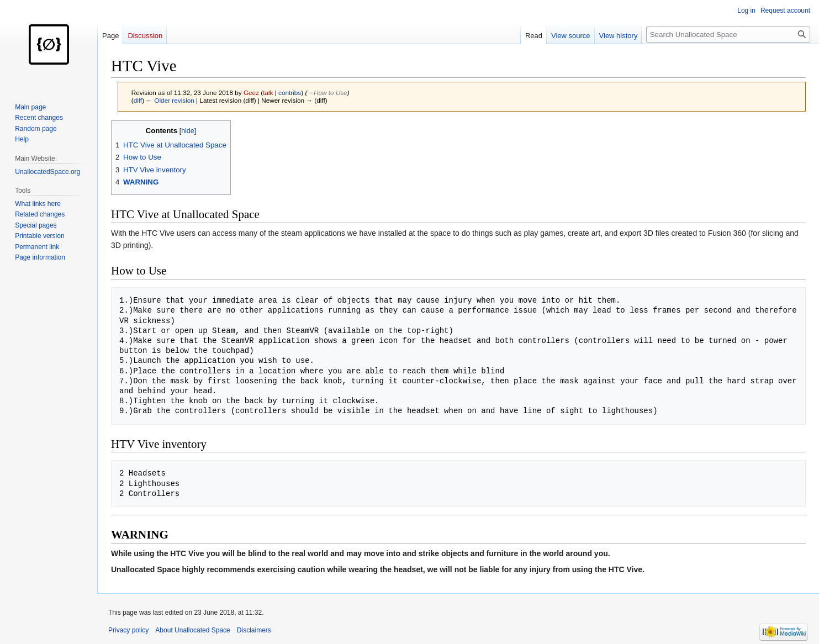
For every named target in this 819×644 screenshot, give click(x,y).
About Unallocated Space (192, 630)
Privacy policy (128, 630)
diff (138, 100)
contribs (290, 93)
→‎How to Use (327, 93)
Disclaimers (254, 630)
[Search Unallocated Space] (728, 35)
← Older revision (170, 100)
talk (268, 93)
